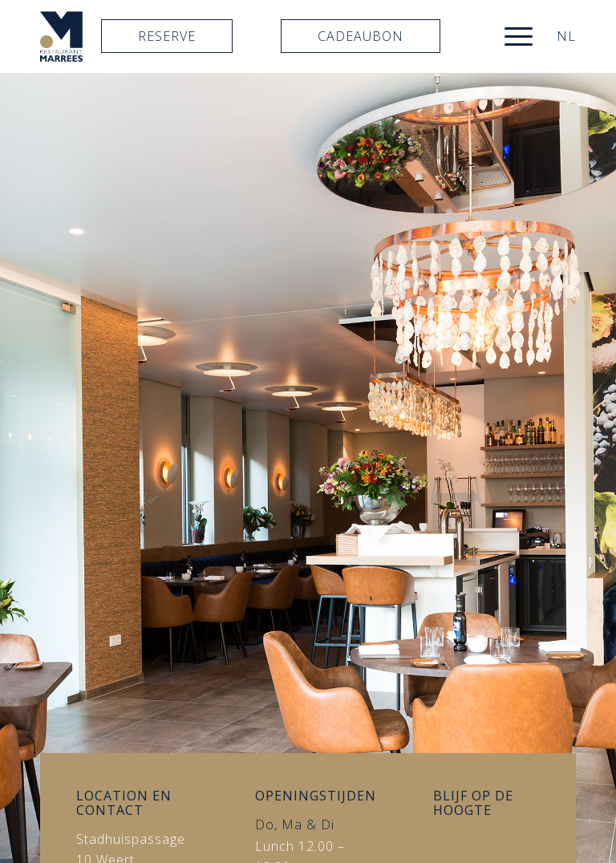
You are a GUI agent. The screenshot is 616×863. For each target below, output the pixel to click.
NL (566, 36)
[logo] (61, 36)
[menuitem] (511, 36)
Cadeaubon (361, 36)
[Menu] (511, 36)
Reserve (167, 36)
